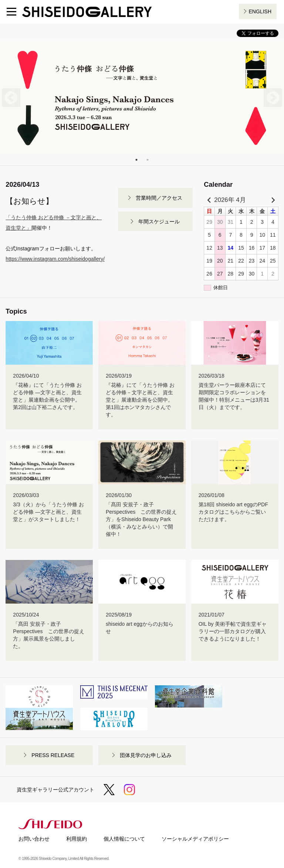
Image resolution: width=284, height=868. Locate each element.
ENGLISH (260, 11)
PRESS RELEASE (53, 755)
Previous (11, 98)
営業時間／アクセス (159, 198)
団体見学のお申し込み (146, 755)
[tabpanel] (142, 97)
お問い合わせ (34, 839)
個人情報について (124, 839)
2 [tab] (148, 160)
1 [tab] (136, 160)
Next (273, 98)
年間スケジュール (159, 222)
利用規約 (77, 839)
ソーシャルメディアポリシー (195, 839)
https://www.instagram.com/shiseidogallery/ (55, 259)
